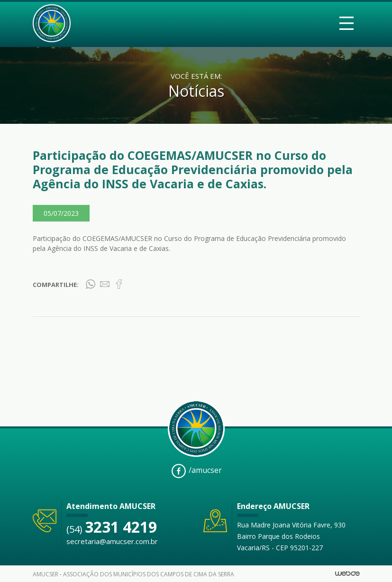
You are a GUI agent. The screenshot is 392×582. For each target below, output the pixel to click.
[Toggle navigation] (346, 23)
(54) (112, 529)
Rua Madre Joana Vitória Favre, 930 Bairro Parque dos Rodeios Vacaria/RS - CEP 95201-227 (291, 536)
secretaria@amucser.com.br (112, 541)
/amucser (197, 471)
